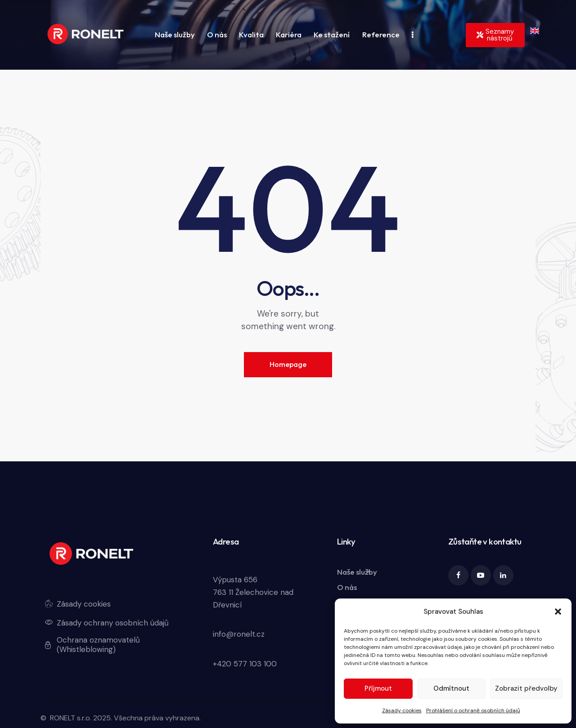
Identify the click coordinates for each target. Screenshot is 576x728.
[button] (558, 612)
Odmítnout (451, 688)
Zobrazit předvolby (526, 688)
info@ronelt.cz (239, 634)
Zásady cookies (402, 710)
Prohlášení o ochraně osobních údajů (473, 710)
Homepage (288, 364)
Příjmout (378, 688)
